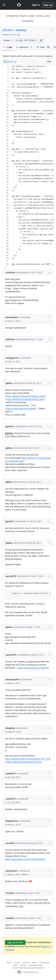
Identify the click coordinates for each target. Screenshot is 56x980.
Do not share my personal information (28, 968)
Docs (16, 965)
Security (26, 963)
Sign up (48, 5)
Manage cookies (36, 965)
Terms (9, 963)
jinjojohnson (12, 821)
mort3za (10, 893)
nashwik (10, 918)
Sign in (36, 5)
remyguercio (12, 358)
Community (44, 963)
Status (34, 963)
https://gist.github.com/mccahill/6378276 (25, 859)
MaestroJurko (12, 679)
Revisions (24, 47)
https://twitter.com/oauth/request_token (26, 396)
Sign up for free (15, 942)
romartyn (10, 272)
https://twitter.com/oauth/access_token (25, 399)
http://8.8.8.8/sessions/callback (21, 408)
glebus (9, 383)
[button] (41, 40)
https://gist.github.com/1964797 (33, 668)
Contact (23, 965)
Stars (44, 47)
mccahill (10, 843)
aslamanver (11, 871)
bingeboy (10, 728)
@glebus (9, 433)
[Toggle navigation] (4, 5)
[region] (28, 165)
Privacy (17, 963)
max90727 (11, 774)
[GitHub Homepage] (19, 972)
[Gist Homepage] (19, 5)
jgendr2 (9, 426)
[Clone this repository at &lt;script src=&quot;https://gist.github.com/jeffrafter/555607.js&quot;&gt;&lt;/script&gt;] (26, 40)
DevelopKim (12, 317)
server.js (21, 30)
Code (8, 47)
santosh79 (11, 576)
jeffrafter (8, 30)
